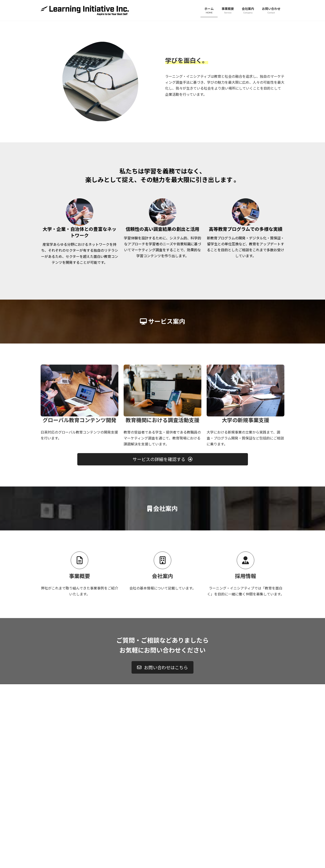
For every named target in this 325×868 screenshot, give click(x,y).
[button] (163, 562)
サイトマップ (88, 791)
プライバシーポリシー (58, 791)
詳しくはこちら (162, 83)
